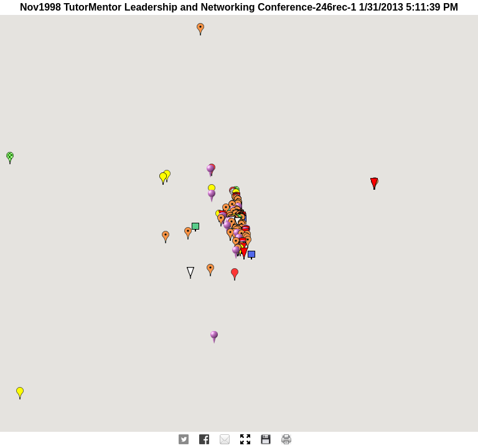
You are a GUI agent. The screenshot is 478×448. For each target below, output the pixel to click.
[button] (235, 274)
